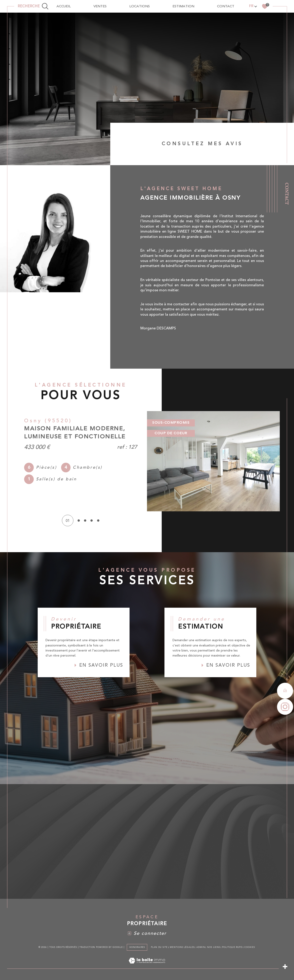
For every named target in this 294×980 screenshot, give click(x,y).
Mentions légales (182, 947)
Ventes (100, 6)
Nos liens (214, 947)
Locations (140, 6)
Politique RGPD (232, 947)
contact (226, 6)
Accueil (64, 6)
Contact (287, 194)
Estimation (183, 6)
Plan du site (159, 947)
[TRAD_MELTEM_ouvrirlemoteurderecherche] (33, 6)
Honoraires (137, 947)
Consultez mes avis (202, 144)
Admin (201, 947)
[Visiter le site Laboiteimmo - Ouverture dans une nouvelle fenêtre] (147, 966)
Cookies (250, 947)
